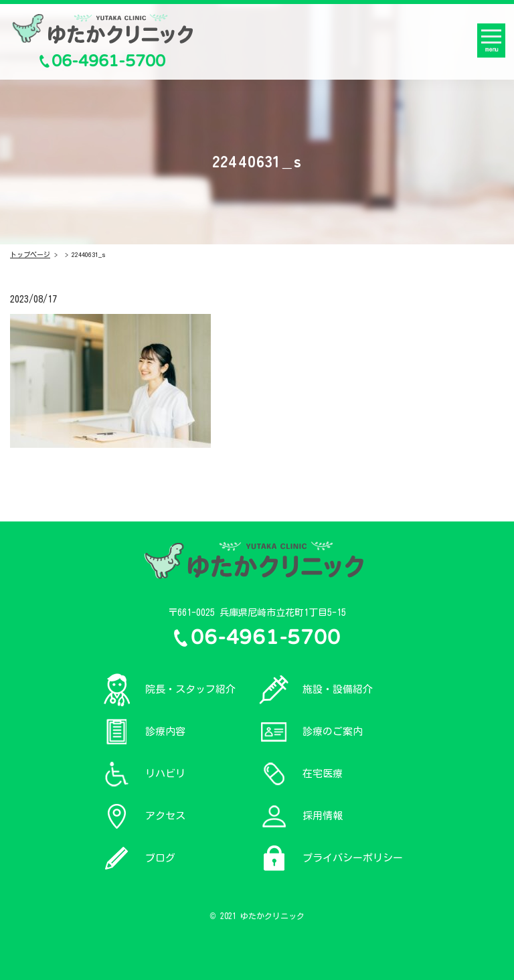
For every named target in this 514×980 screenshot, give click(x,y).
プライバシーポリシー (353, 858)
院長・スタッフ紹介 (190, 689)
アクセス (165, 816)
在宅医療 (323, 773)
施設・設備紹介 (338, 689)
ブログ (160, 858)
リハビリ (165, 773)
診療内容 (165, 731)
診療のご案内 (333, 731)
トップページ (30, 254)
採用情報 (323, 816)
